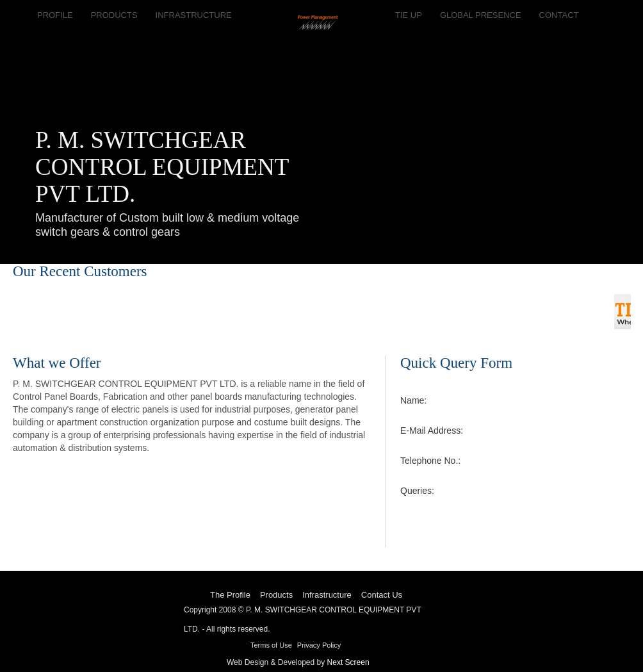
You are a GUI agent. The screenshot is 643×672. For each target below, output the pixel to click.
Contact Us (382, 595)
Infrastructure (327, 595)
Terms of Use (271, 645)
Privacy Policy (319, 645)
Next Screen (348, 662)
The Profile (230, 595)
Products (276, 595)
